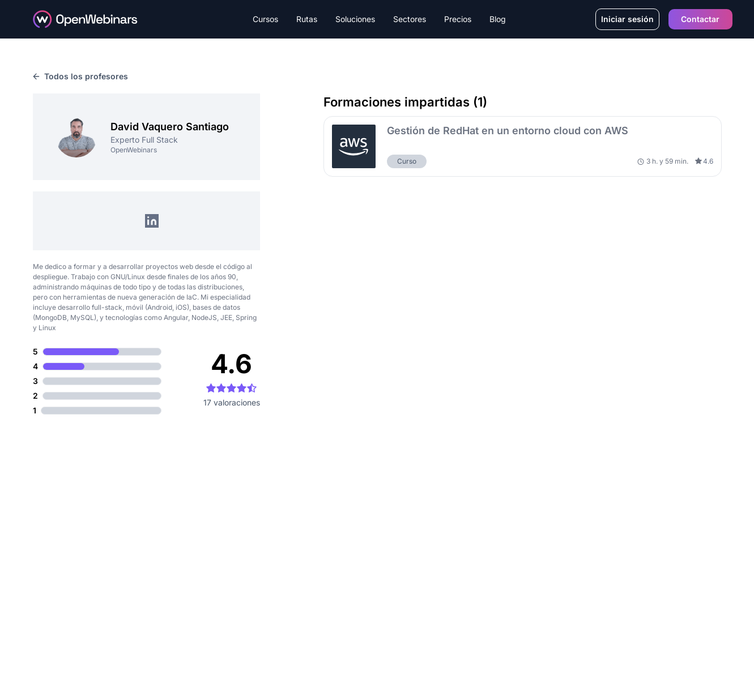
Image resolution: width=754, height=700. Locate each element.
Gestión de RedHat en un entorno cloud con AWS (508, 131)
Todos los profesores (80, 76)
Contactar (700, 19)
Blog (498, 19)
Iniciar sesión (627, 19)
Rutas (307, 19)
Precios (458, 19)
